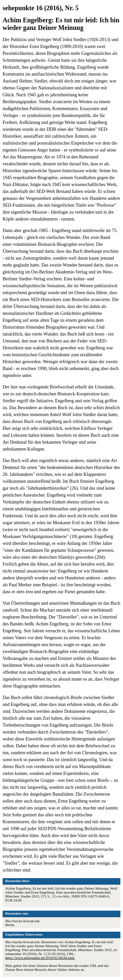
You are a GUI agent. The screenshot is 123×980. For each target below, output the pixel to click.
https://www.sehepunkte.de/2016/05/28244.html (40, 958)
